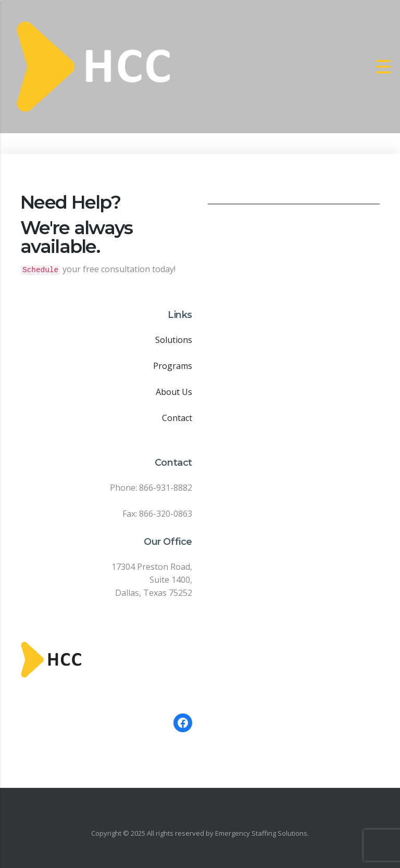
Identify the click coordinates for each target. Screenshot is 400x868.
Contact (177, 418)
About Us (174, 392)
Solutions (174, 340)
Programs (173, 366)
